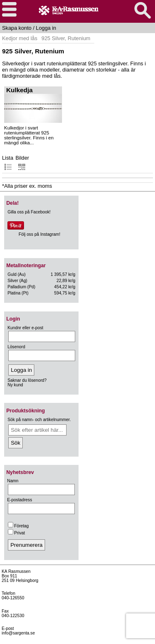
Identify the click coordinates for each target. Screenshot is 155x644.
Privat (16, 533)
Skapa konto (17, 28)
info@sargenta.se (18, 633)
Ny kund (15, 385)
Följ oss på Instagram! (39, 234)
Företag (18, 526)
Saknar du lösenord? (27, 380)
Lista (8, 163)
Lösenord (16, 347)
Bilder (23, 163)
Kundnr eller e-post (25, 328)
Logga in (46, 28)
